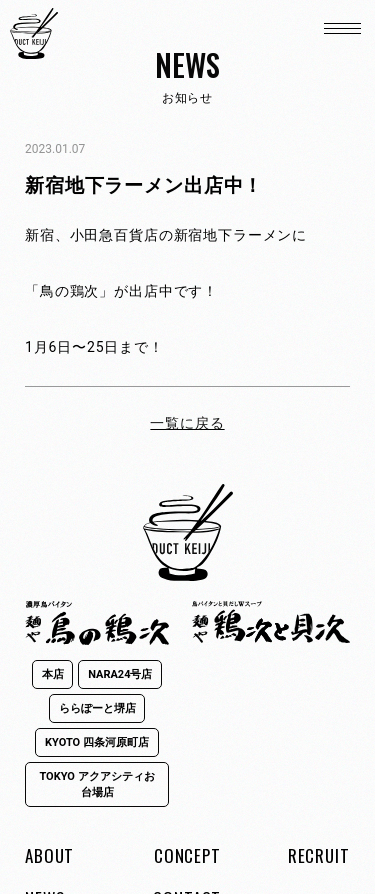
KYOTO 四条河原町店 (97, 742)
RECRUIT (319, 855)
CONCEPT (187, 855)
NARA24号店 (120, 674)
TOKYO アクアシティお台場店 (96, 784)
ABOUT (49, 855)
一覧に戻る (187, 423)
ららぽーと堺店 (97, 708)
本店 (53, 674)
